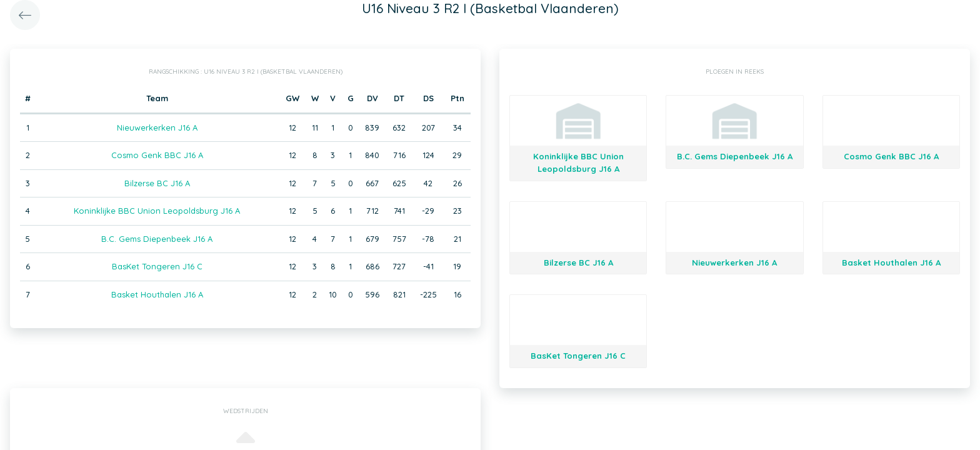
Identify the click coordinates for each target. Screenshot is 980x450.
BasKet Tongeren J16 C (157, 266)
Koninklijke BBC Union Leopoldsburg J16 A (157, 211)
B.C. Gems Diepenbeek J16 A (157, 239)
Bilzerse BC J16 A (157, 183)
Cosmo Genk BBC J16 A (157, 155)
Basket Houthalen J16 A (157, 294)
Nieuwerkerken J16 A (157, 127)
